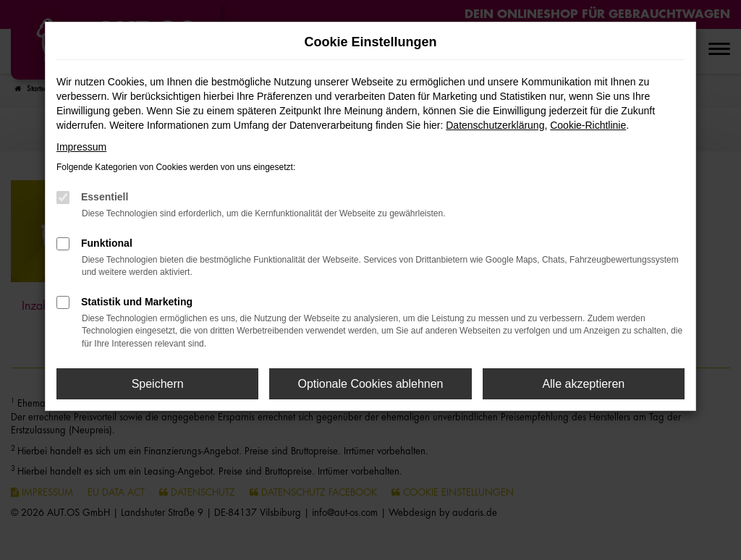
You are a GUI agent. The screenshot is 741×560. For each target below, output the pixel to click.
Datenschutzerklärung (495, 125)
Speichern (158, 384)
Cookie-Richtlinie (588, 125)
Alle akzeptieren (583, 384)
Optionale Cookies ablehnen (370, 384)
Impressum (81, 147)
